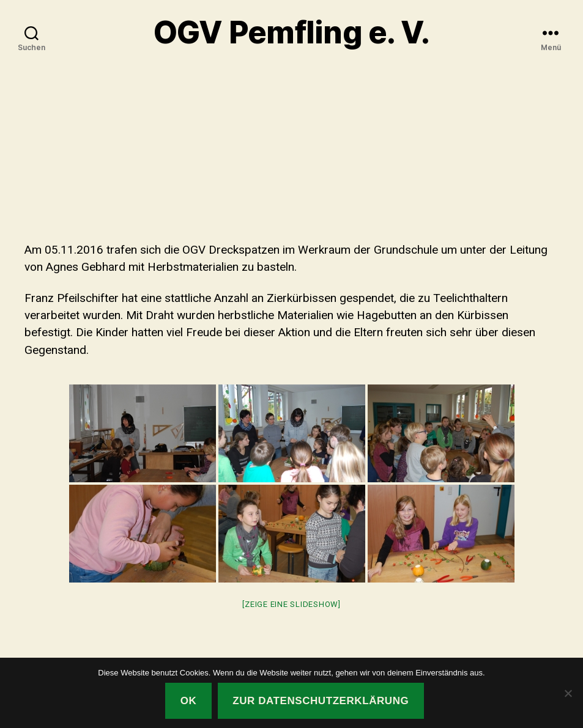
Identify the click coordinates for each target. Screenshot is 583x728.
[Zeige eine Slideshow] (291, 604)
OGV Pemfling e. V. (292, 32)
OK (189, 701)
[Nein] (568, 693)
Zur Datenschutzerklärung (321, 701)
